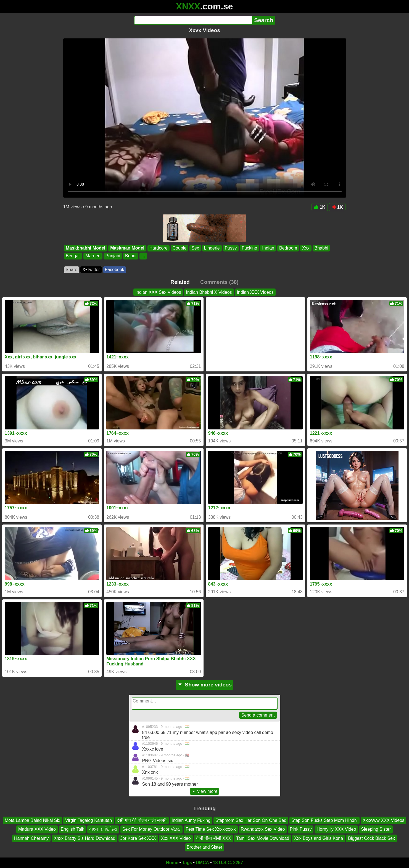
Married (93, 256)
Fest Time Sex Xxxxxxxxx (211, 829)
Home (172, 863)
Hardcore (158, 248)
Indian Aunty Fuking (191, 820)
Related (180, 282)
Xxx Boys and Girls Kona (319, 838)
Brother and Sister (204, 847)
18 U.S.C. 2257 (228, 863)
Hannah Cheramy (31, 838)
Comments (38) (219, 282)
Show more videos (204, 685)
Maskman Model (127, 248)
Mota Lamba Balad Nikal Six (32, 820)
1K (320, 207)
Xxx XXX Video (176, 838)
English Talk (72, 829)
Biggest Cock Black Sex (371, 838)
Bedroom (288, 248)
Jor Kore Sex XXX (138, 838)
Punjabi (113, 256)
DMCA (202, 863)
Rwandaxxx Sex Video (263, 829)
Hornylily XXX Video (336, 829)
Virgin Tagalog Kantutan (89, 820)
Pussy (231, 248)
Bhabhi (321, 248)
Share (72, 270)
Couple (179, 248)
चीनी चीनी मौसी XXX (213, 838)
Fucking (249, 248)
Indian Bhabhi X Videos (209, 292)
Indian (268, 248)
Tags (187, 863)
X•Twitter (91, 270)
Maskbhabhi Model (85, 248)
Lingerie (212, 248)
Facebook (115, 270)
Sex (195, 248)
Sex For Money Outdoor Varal (151, 829)
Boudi (130, 256)
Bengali (73, 256)
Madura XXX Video (37, 829)
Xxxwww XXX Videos (383, 820)
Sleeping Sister (376, 829)
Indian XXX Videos (255, 292)
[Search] (193, 20)
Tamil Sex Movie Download (263, 838)
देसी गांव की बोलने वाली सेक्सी (142, 820)
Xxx (306, 248)
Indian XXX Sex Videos (158, 292)
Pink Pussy (301, 829)
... (143, 256)
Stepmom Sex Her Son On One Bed (251, 820)
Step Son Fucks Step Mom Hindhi (324, 820)
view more (205, 791)
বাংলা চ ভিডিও (103, 829)
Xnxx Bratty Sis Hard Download (84, 838)
